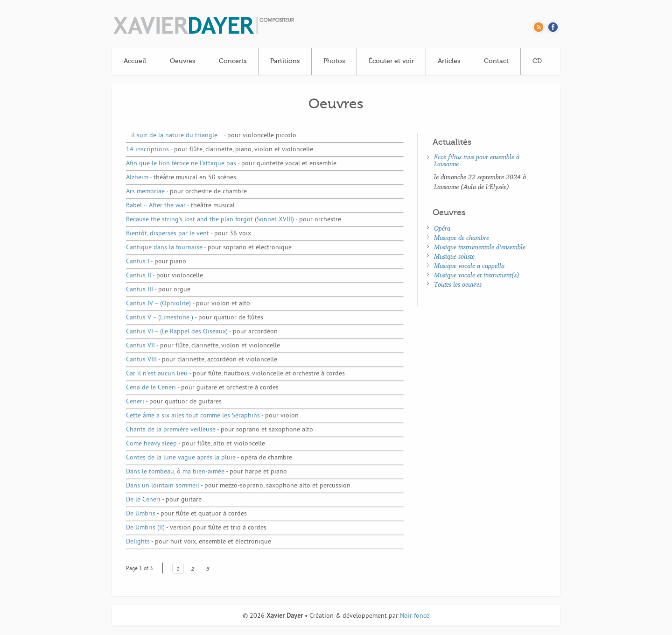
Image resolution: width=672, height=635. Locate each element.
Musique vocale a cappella (469, 265)
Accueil (135, 61)
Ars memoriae (186, 192)
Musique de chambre (462, 237)
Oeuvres (182, 61)
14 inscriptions (220, 150)
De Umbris (186, 514)
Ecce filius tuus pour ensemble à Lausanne (477, 160)
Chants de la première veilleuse (220, 430)
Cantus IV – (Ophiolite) (188, 304)
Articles (449, 61)
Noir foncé (415, 616)
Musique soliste (454, 256)
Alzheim (181, 178)
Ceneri (174, 402)
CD (537, 61)
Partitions (285, 61)
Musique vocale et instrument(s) (477, 275)
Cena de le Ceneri (202, 388)
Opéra (442, 228)
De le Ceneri (164, 500)
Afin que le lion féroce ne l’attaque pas (231, 164)
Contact (496, 61)
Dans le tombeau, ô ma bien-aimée (206, 472)
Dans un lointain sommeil (238, 486)
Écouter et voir (391, 61)
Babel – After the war (180, 206)
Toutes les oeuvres (458, 284)
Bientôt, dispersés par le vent (189, 234)
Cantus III (158, 290)
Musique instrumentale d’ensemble (480, 247)
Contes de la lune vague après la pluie (209, 458)
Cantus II (164, 276)
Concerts (233, 61)
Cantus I (156, 262)
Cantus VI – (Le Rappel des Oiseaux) (202, 332)
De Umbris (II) (196, 528)
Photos (334, 61)
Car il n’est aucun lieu (235, 374)
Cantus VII (203, 346)
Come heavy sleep (196, 444)
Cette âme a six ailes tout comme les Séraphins (212, 416)
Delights (199, 542)
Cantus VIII (202, 360)
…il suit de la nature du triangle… (211, 136)
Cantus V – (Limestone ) (195, 318)
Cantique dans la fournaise (209, 248)
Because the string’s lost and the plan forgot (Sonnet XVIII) (234, 220)
